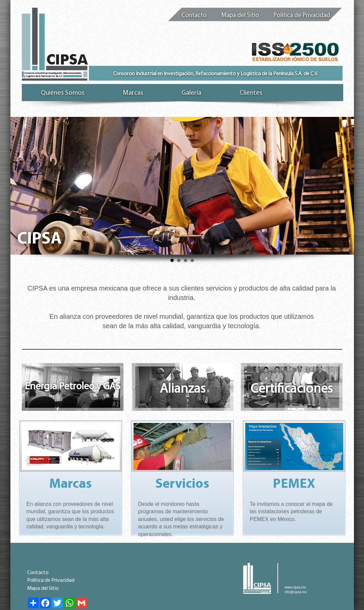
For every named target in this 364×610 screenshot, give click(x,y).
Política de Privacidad (302, 16)
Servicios (182, 484)
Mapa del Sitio (240, 16)
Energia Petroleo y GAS (73, 387)
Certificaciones (292, 389)
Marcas (71, 484)
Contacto (194, 16)
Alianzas (183, 389)
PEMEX (294, 484)
